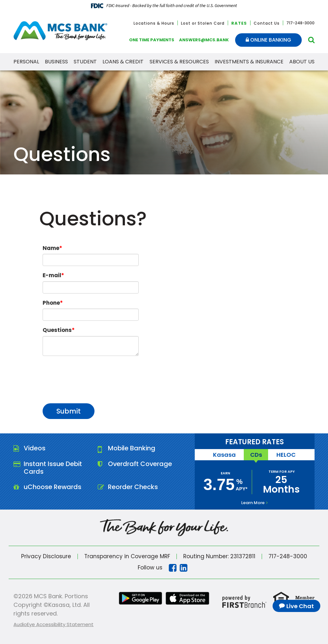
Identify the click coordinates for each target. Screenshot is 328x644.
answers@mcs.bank (204, 40)
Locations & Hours (154, 23)
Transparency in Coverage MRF (127, 556)
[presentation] (91, 376)
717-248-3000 (288, 556)
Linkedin (184, 568)
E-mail (52, 275)
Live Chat (300, 606)
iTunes (187, 598)
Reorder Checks (133, 487)
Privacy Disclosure (46, 556)
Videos (35, 448)
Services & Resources (179, 62)
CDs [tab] (256, 455)
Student (85, 62)
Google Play (141, 598)
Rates (239, 23)
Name (51, 248)
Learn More (253, 503)
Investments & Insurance (249, 62)
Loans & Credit (123, 62)
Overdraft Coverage (140, 464)
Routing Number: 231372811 (219, 556)
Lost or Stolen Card (203, 23)
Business (56, 62)
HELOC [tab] (286, 455)
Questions (57, 330)
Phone (51, 303)
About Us (302, 62)
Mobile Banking (132, 448)
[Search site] (311, 40)
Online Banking (268, 40)
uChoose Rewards (53, 487)
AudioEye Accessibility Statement (53, 624)
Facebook (173, 568)
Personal (26, 62)
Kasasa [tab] (224, 455)
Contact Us (267, 23)
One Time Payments (152, 40)
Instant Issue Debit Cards (53, 468)
